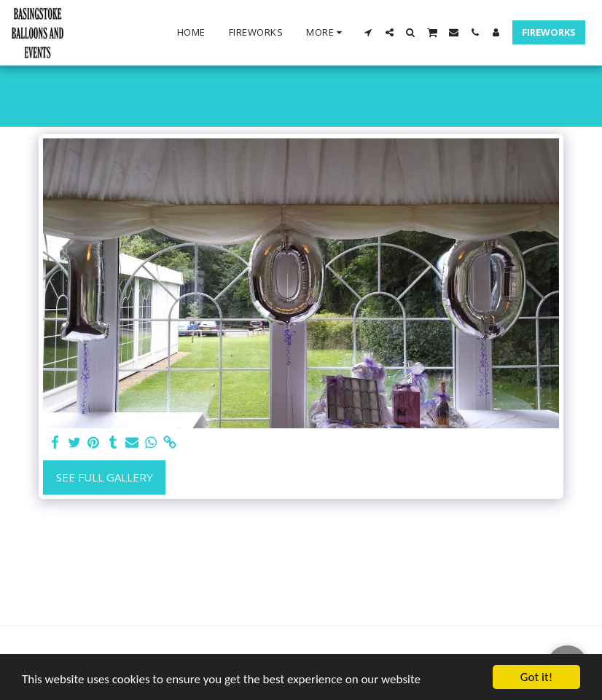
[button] (368, 32)
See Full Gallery (105, 477)
